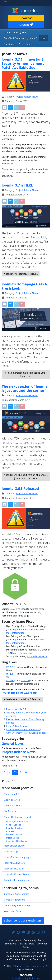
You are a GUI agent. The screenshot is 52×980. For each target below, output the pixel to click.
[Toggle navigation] (6, 3)
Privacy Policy (39, 953)
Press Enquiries (26, 44)
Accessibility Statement (18, 953)
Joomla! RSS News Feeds (17, 874)
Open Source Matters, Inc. (32, 966)
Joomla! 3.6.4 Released (18, 726)
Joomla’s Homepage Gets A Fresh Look (24, 286)
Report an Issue (30, 959)
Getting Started (12, 800)
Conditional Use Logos (16, 841)
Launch (26, 25)
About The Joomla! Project (17, 817)
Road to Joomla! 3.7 (16, 709)
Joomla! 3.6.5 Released (20, 489)
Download (26, 18)
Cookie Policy (12, 956)
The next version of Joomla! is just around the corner (25, 388)
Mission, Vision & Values (17, 822)
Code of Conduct (14, 825)
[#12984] (11, 674)
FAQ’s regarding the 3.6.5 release (20, 693)
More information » (16, 633)
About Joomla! (21, 32)
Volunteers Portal (13, 911)
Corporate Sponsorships (17, 894)
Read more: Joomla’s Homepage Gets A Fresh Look (26, 374)
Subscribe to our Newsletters (23, 920)
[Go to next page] (21, 772)
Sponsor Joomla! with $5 (34, 956)
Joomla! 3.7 (39, 237)
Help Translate (12, 959)
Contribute (9, 44)
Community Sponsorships (17, 905)
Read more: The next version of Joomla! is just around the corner (26, 477)
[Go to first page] (5, 772)
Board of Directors (15, 828)
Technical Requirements (16, 880)
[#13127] (25, 680)
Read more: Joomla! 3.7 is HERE (21, 274)
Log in (44, 959)
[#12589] (11, 680)
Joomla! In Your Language (17, 857)
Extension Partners (15, 835)
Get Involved (11, 811)
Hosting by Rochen (26, 978)
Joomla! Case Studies (15, 846)
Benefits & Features (14, 38)
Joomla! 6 (32, 38)
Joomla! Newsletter (14, 869)
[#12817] (11, 667)
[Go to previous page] (10, 772)
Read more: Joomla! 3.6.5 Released (22, 699)
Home (7, 32)
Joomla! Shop (11, 851)
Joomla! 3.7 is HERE (17, 185)
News (44, 38)
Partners (10, 831)
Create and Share (13, 806)
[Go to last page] (26, 772)
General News (13, 744)
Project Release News (27, 97)
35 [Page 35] (15, 772)
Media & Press (13, 838)
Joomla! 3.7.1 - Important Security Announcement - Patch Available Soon (24, 63)
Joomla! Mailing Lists (15, 863)
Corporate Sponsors (14, 900)
